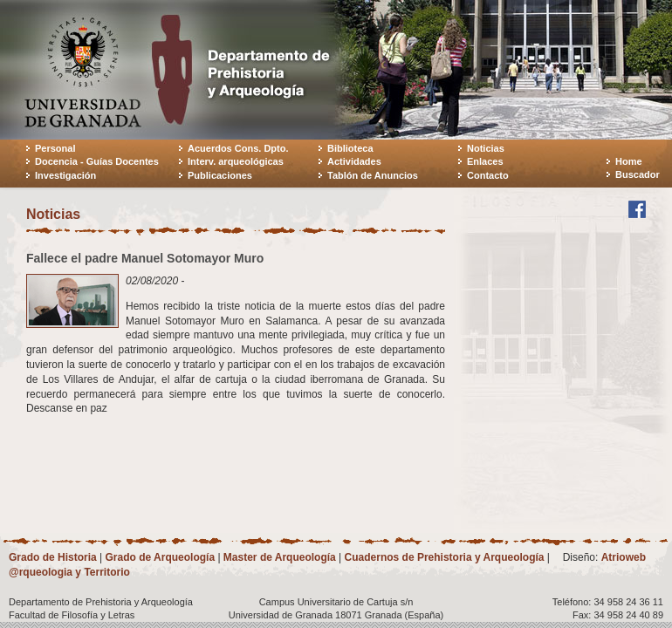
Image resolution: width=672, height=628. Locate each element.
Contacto (488, 175)
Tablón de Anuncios (373, 175)
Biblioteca (350, 148)
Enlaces (485, 161)
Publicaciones (220, 175)
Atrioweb (624, 557)
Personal (55, 148)
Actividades (354, 161)
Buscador (638, 174)
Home (629, 161)
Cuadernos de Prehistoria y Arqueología (445, 557)
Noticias (486, 148)
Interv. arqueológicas (236, 161)
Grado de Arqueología (160, 557)
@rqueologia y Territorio (69, 572)
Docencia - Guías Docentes (97, 161)
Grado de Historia (53, 557)
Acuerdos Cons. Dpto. (238, 148)
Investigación (65, 175)
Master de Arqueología (280, 557)
